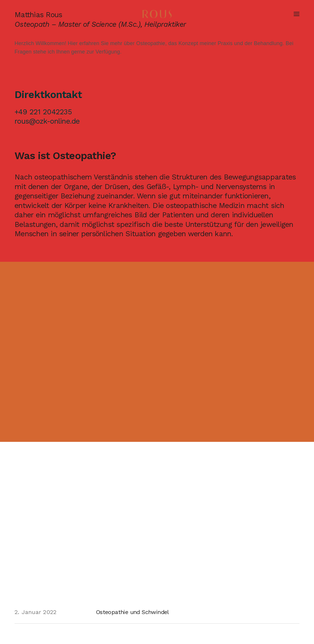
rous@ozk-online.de (47, 121)
